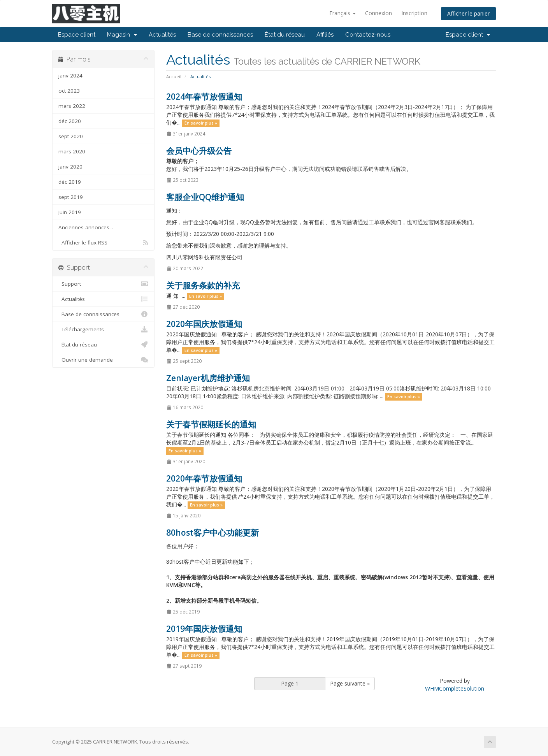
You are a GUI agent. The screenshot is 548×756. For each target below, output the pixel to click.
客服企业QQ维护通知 (205, 197)
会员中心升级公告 (199, 151)
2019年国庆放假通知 (204, 629)
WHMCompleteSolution (455, 688)
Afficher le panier (468, 13)
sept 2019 (71, 197)
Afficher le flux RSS (103, 243)
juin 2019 (70, 212)
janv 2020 (70, 167)
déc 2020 (70, 121)
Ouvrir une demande (103, 360)
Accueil (174, 76)
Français (342, 13)
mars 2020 (72, 151)
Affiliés (325, 35)
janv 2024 (70, 76)
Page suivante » (350, 683)
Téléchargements (103, 329)
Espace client (77, 35)
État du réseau (285, 35)
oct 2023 (69, 91)
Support (103, 284)
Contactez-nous (368, 35)
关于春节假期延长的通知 (211, 424)
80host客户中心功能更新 (213, 533)
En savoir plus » (201, 123)
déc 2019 (70, 182)
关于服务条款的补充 (203, 285)
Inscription (414, 13)
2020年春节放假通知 (204, 478)
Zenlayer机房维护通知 (208, 378)
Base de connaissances (220, 35)
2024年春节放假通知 (204, 97)
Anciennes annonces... (86, 227)
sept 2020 (71, 136)
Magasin (122, 35)
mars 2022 (72, 106)
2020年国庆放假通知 (204, 324)
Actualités (162, 35)
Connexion (379, 13)
